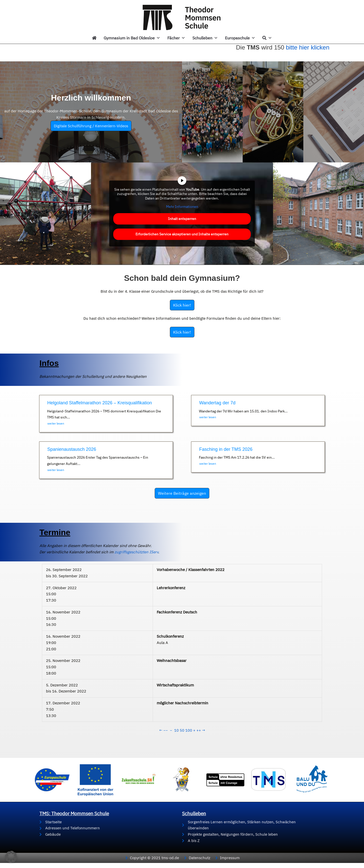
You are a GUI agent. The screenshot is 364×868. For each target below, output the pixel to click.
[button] (11, 857)
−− (166, 730)
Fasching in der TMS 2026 (226, 449)
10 (176, 730)
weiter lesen (56, 423)
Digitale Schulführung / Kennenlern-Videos (91, 126)
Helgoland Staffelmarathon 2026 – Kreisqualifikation (100, 403)
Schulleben (205, 38)
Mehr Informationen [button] (182, 207)
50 (182, 730)
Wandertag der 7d (217, 403)
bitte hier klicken (308, 47)
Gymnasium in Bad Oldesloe (132, 38)
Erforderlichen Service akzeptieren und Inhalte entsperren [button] (182, 234)
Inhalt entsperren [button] (182, 218)
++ (199, 730)
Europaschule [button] (240, 38)
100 (189, 730)
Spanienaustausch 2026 (72, 449)
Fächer (176, 38)
